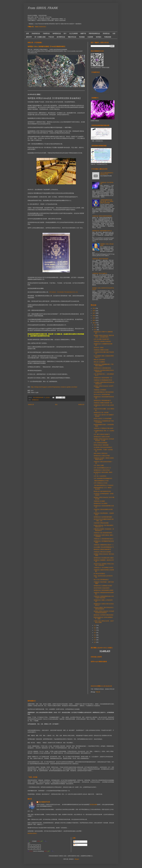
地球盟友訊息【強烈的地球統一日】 (103, 378)
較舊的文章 (81, 405)
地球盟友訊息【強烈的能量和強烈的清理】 (104, 398)
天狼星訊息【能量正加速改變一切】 (103, 403)
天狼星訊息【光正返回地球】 (107, 183)
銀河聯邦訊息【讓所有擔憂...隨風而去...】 (103, 473)
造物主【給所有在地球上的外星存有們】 (103, 577)
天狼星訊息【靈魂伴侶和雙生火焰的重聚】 (104, 571)
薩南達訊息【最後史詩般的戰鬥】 (103, 550)
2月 (95, 642)
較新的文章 (31, 405)
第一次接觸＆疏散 (40, 37)
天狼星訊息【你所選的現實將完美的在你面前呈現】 (104, 371)
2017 (94, 313)
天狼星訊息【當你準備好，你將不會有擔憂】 (104, 583)
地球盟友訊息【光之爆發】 (101, 504)
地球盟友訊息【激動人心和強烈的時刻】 (103, 601)
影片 (65, 33)
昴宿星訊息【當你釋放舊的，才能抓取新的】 (104, 514)
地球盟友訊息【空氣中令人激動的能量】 (103, 332)
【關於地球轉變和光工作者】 (101, 481)
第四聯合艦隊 (93, 805)
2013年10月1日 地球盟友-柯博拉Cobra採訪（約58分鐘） (104, 565)
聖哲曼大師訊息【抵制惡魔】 (101, 445)
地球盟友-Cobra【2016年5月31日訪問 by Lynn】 (103, 289)
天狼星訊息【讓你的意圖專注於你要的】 (103, 510)
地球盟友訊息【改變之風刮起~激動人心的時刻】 (104, 536)
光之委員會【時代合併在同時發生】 (103, 447)
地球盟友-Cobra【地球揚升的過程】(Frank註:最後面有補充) (46, 47)
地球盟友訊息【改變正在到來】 (102, 437)
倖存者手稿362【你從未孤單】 (102, 588)
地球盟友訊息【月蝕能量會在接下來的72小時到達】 (104, 422)
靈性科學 (29, 37)
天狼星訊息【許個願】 (100, 501)
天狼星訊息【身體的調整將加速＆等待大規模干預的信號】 (104, 597)
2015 (94, 318)
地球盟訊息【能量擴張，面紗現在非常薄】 (104, 561)
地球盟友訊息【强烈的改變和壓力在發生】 (104, 507)
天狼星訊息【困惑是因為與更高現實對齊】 (104, 593)
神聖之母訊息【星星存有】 (101, 453)
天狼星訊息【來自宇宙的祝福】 (100, 259)
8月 (95, 628)
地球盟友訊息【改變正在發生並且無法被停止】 (104, 605)
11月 (95, 327)
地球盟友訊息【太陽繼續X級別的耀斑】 (103, 345)
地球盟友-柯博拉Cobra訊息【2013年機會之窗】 (104, 498)
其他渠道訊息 (36, 33)
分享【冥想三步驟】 (99, 466)
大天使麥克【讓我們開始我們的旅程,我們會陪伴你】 (104, 383)
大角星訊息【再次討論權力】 (100, 273)
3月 (95, 640)
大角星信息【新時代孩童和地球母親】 (102, 216)
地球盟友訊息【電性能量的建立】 (103, 401)
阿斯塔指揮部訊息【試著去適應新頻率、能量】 (103, 618)
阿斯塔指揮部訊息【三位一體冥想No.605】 (103, 488)
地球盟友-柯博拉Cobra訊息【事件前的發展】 (104, 555)
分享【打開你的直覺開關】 (101, 443)
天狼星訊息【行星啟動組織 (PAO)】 (103, 380)
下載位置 (98, 692)
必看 (27, 33)
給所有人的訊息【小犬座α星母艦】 (103, 419)
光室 (114, 33)
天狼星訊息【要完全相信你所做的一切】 (103, 462)
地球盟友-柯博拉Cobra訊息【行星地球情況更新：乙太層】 (104, 440)
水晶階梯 (90, 37)
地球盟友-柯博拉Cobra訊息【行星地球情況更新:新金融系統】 (104, 612)
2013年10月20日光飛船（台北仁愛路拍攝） (104, 410)
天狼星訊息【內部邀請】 (100, 390)
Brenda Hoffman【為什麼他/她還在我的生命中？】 (103, 526)
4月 (95, 638)
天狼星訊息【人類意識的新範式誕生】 (104, 539)
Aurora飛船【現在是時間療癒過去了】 (104, 547)
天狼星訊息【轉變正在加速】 (101, 350)
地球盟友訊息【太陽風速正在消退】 (103, 586)
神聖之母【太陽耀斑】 (100, 362)
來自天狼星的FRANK (44, 802)
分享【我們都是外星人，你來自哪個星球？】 (104, 375)
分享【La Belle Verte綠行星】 (102, 339)
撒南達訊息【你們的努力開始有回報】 (104, 615)
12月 (95, 325)
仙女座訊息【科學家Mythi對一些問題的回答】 (104, 494)
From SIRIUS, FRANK (43, 8)
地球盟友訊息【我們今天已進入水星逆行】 (104, 406)
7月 (95, 630)
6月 (95, 633)
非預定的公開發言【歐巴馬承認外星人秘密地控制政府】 (104, 608)
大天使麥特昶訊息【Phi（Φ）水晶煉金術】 (104, 431)
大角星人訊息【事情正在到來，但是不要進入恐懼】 (104, 622)
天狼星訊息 (46, 33)
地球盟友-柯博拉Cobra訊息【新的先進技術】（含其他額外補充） (104, 336)
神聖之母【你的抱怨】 (100, 360)
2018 (94, 311)
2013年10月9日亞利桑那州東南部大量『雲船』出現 (104, 520)
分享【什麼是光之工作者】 (101, 483)
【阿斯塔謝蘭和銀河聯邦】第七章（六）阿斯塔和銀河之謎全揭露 (107, 201)
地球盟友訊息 (57, 33)
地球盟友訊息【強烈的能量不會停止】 (102, 231)
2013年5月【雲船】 (99, 348)
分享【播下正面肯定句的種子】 (102, 434)
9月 (95, 626)
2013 (94, 323)
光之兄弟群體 (73, 33)
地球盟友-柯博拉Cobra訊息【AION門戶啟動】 (104, 387)
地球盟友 (99, 37)
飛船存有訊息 (72, 37)
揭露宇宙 (83, 33)
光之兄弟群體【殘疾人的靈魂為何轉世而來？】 (104, 357)
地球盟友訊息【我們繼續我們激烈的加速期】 (104, 542)
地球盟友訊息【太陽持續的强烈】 (103, 368)
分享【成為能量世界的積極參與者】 (103, 479)
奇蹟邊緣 (82, 37)
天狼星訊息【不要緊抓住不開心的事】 (104, 428)
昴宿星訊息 (106, 33)
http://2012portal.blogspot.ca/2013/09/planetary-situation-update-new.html (54, 387)
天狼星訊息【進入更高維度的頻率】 (103, 533)
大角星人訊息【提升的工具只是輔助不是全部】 (104, 416)
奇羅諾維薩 (108, 37)
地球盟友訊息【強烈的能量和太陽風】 (104, 590)
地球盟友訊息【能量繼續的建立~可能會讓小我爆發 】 (104, 365)
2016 (94, 316)
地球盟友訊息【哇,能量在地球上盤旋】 (104, 558)
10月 (95, 330)
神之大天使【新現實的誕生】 (101, 580)
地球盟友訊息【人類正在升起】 (102, 470)
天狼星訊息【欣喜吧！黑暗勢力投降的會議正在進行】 (104, 459)
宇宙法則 (51, 37)
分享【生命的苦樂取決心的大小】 (103, 468)
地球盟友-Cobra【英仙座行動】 (107, 245)
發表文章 (77, 842)
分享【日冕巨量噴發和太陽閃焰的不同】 (107, 174)
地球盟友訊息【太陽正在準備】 (102, 456)
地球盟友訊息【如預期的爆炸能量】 (103, 517)
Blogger (77, 859)
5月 (95, 635)
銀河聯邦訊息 (61, 37)
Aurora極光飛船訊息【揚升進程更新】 (104, 392)
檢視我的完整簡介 (32, 833)
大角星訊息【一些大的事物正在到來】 (104, 568)
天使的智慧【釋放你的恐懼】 (101, 523)
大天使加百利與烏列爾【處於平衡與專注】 (104, 353)
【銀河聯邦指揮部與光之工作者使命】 (104, 485)
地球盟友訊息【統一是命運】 (101, 413)
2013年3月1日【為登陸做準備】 (102, 395)
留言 (76, 845)
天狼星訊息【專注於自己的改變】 (103, 552)
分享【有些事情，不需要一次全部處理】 (103, 450)
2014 (94, 321)
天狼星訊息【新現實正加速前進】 (103, 342)
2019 (94, 309)
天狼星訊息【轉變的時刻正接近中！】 (104, 545)
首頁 (56, 405)
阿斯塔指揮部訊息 (94, 33)
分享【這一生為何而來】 (100, 476)
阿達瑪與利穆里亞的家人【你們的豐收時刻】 (104, 425)
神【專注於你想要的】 (100, 574)
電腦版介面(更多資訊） (41, 27)
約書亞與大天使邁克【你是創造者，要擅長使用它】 (104, 530)
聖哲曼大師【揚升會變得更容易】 (103, 491)
